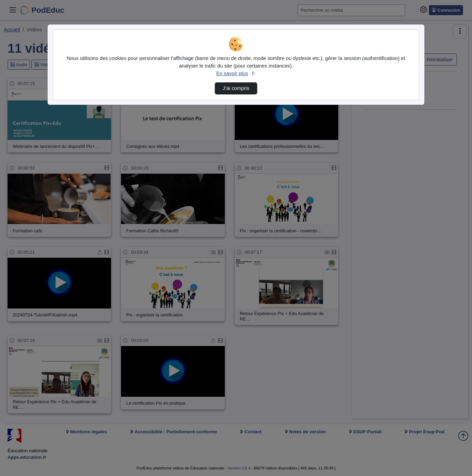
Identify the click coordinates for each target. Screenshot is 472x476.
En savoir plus (236, 73)
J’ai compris (236, 88)
